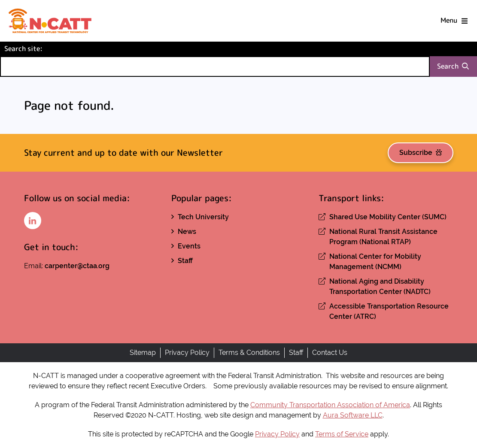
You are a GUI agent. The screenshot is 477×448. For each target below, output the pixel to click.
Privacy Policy (187, 353)
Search (453, 66)
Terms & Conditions (249, 353)
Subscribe (421, 153)
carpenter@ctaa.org (77, 266)
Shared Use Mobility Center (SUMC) (388, 217)
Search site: (38, 48)
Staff (185, 261)
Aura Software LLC (353, 415)
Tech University (203, 217)
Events (189, 246)
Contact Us (330, 353)
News (187, 232)
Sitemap (143, 353)
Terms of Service (342, 434)
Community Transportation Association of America (330, 405)
